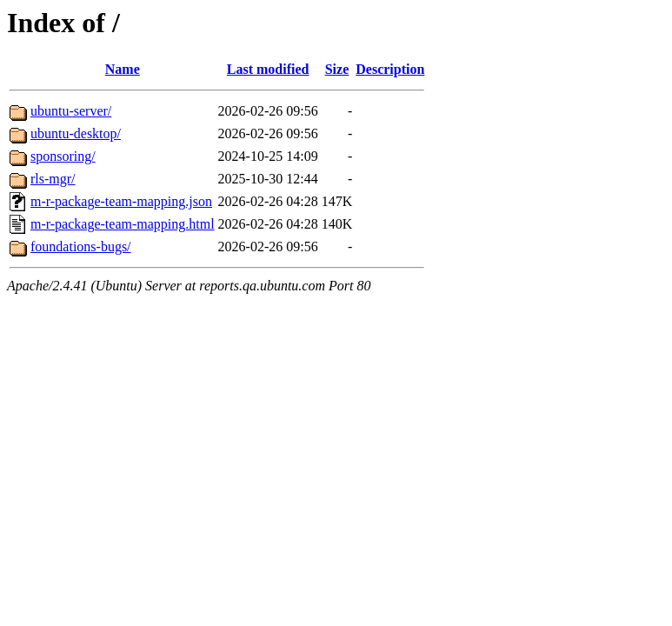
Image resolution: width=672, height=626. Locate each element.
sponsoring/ (63, 156)
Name (123, 69)
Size (337, 69)
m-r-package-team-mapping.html (123, 224)
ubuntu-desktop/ (76, 133)
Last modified (268, 69)
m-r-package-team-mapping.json (121, 201)
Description (390, 69)
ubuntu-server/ (71, 111)
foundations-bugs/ (81, 246)
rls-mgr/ (53, 179)
